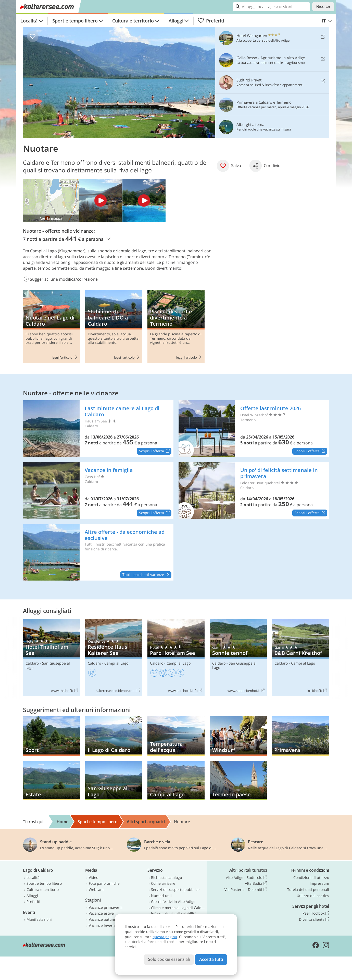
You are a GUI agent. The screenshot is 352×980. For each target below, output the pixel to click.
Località (29, 21)
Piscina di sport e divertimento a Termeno (176, 326)
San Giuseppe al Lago (48, 665)
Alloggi (176, 21)
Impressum (319, 883)
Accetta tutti (211, 959)
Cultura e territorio (133, 21)
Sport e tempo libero (75, 21)
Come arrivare (163, 883)
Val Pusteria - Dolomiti (246, 890)
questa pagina (165, 937)
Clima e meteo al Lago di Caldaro (178, 908)
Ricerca (323, 7)
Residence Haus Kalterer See (114, 658)
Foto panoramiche (104, 883)
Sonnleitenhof (238, 658)
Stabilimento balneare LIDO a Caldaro (114, 326)
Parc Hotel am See (176, 658)
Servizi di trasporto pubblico (175, 889)
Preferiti (211, 21)
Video (93, 877)
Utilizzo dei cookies (313, 896)
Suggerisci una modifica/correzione (60, 279)
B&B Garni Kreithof (300, 658)
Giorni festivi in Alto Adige (173, 901)
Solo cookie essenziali (169, 959)
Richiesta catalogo (166, 877)
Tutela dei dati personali (308, 889)
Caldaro (32, 663)
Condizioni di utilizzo (311, 877)
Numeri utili (161, 896)
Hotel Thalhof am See (52, 658)
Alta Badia (256, 883)
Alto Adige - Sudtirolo (246, 878)
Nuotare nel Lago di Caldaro (52, 326)
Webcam (96, 889)
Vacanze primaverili (106, 907)
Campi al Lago (116, 663)
